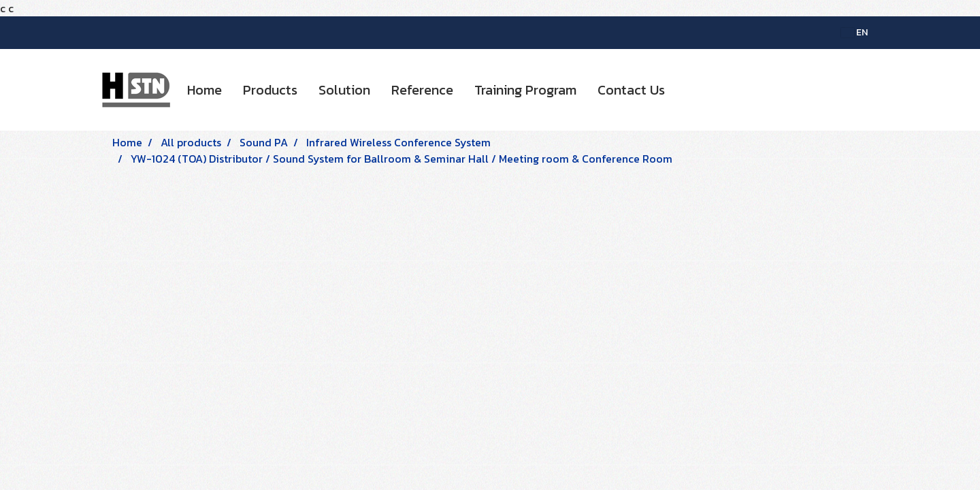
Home (205, 90)
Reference (422, 90)
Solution (344, 90)
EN (854, 32)
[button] (687, 90)
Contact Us (631, 90)
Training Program (525, 90)
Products (270, 90)
